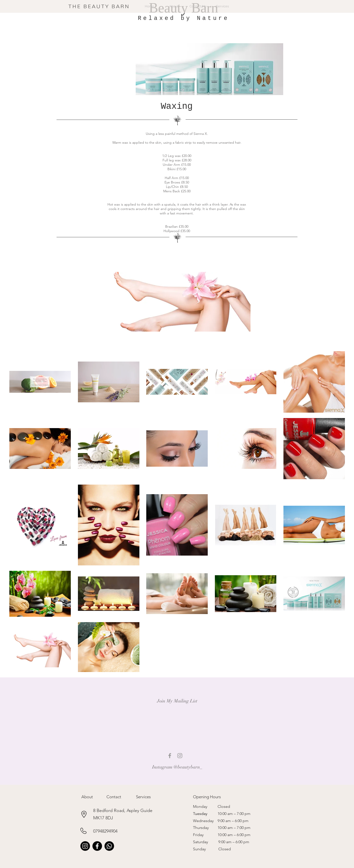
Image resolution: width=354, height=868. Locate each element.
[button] (87, 797)
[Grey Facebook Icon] (170, 756)
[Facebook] (97, 846)
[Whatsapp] (109, 846)
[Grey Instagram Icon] (180, 756)
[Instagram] (85, 846)
